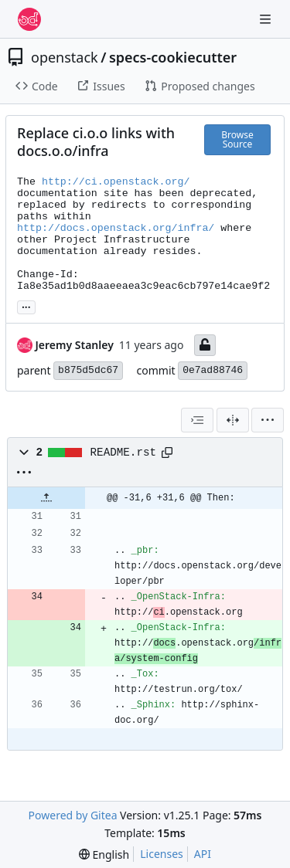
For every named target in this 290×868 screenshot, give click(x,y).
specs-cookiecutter (173, 57)
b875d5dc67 (88, 370)
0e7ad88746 (213, 370)
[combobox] (197, 420)
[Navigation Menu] (267, 19)
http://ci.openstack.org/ (116, 182)
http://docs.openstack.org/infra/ (116, 228)
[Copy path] (167, 453)
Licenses (162, 854)
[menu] (268, 420)
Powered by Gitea (73, 815)
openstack (65, 57)
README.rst (124, 453)
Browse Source (237, 139)
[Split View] (233, 420)
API (203, 854)
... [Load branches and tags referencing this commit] (26, 306)
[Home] (29, 19)
